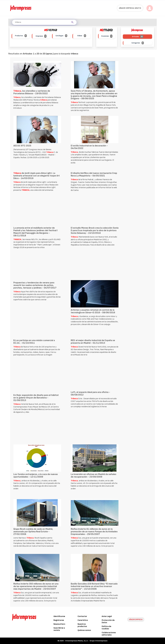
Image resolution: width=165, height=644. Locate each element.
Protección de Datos (108, 621)
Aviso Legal (107, 616)
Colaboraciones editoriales (109, 634)
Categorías (138, 43)
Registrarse (59, 620)
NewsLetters (59, 624)
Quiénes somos (84, 630)
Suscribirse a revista (59, 629)
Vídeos (82, 36)
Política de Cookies (106, 628)
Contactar (82, 616)
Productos (21, 36)
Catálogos (61, 36)
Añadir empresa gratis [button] (130, 8)
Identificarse (59, 616)
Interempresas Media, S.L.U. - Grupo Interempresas (86, 641)
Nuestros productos (82, 625)
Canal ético (83, 620)
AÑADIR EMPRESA (136, 619)
